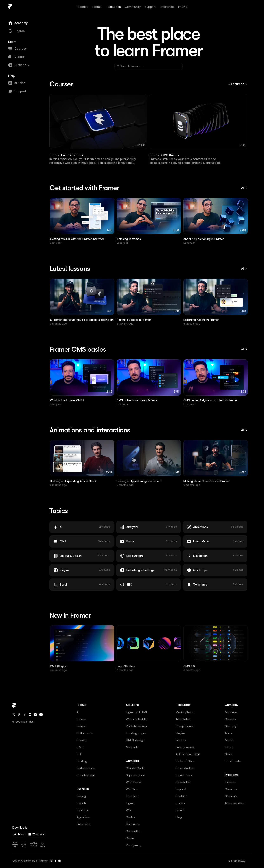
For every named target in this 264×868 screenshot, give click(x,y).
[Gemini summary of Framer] (55, 861)
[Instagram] (30, 715)
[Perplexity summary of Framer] (60, 861)
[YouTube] (41, 714)
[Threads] (19, 715)
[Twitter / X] (14, 715)
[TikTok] (25, 715)
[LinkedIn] (35, 715)
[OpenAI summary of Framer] (51, 861)
